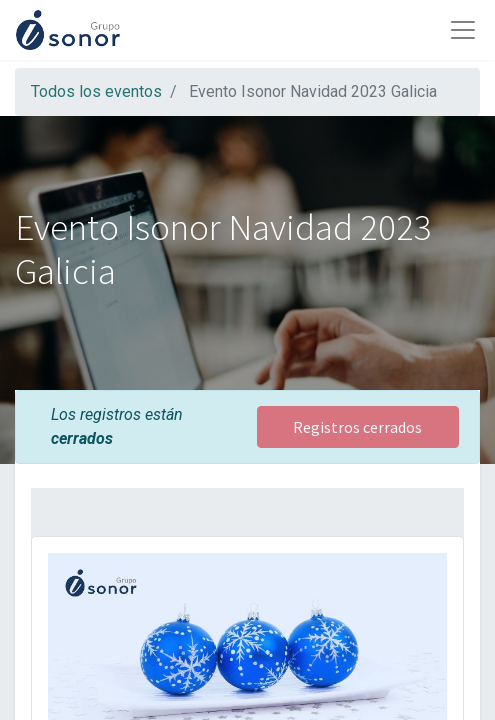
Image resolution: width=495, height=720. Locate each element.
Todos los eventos (96, 91)
